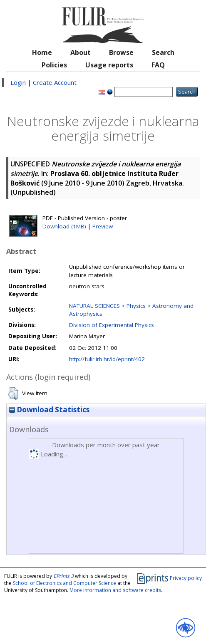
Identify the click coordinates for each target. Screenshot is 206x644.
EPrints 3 (63, 576)
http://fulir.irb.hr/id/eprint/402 (107, 359)
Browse (121, 52)
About (81, 52)
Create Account (55, 82)
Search (163, 52)
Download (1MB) (64, 226)
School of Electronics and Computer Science (65, 583)
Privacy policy (186, 578)
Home (42, 52)
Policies (54, 65)
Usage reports (109, 65)
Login (18, 82)
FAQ (158, 65)
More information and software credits (115, 590)
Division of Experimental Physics (112, 325)
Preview (103, 226)
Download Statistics (49, 410)
